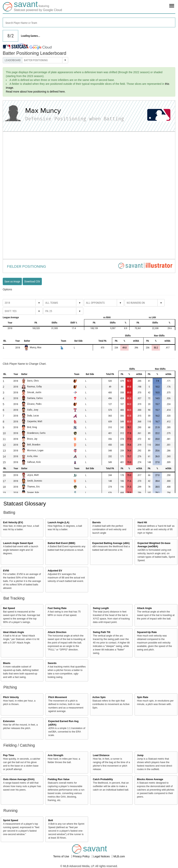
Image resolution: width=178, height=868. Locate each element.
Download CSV (32, 281)
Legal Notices (102, 856)
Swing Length (101, 608)
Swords (52, 663)
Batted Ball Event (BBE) (61, 543)
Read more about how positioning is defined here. (36, 92)
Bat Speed (9, 608)
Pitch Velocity (11, 697)
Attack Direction (57, 632)
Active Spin (99, 697)
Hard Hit (142, 522)
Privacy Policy (82, 856)
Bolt (51, 820)
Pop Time (9, 755)
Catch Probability (103, 779)
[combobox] (89, 22)
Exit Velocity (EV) (13, 522)
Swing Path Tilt (102, 632)
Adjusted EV (55, 571)
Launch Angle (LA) (58, 522)
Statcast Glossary (25, 504)
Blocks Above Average (150, 779)
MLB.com (119, 856)
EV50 (6, 571)
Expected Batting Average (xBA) (111, 543)
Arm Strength (55, 755)
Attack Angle (144, 608)
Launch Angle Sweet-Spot (18, 543)
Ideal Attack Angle (14, 632)
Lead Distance (101, 755)
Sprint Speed (11, 820)
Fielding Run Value (59, 779)
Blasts (7, 663)
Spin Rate (143, 697)
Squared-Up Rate (147, 632)
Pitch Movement (58, 697)
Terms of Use (61, 856)
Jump (140, 755)
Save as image (12, 281)
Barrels (97, 522)
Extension (9, 721)
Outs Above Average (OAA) (19, 779)
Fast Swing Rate (57, 608)
